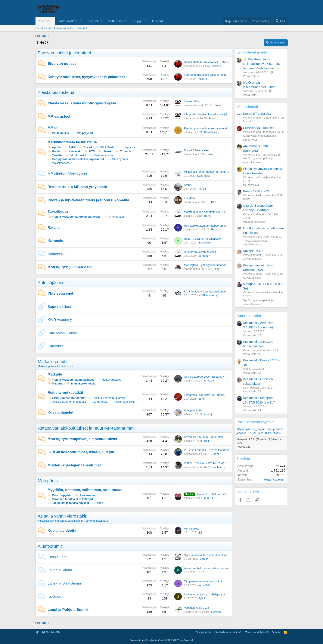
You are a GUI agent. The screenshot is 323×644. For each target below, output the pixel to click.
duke (210, 154)
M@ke (241, 429)
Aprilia (54, 147)
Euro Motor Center (63, 333)
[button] (81, 21)
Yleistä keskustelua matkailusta (71, 380)
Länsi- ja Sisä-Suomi (64, 583)
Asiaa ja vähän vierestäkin (63, 516)
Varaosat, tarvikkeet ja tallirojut (70, 499)
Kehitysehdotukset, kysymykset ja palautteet (86, 77)
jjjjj (200, 532)
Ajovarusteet (86, 495)
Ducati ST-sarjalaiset (197, 150)
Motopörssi (48, 481)
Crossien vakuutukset (258, 128)
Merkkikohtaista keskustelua (72, 142)
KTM (90, 151)
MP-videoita (191, 529)
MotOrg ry (115, 21)
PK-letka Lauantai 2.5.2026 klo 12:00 (207, 450)
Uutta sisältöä (68, 21)
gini (248, 429)
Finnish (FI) (51, 632)
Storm (188, 185)
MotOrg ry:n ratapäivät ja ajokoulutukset (83, 439)
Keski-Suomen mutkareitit (107, 398)
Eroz (214, 229)
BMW (70, 147)
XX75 (202, 572)
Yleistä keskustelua (56, 92)
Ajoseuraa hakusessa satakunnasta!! (207, 568)
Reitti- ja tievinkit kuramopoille (202, 239)
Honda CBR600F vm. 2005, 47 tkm (212, 494)
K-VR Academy (208, 295)
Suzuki (105, 151)
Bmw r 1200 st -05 (256, 191)
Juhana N (205, 256)
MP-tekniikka (58, 133)
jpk (255, 433)
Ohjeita (276, 632)
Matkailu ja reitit (53, 362)
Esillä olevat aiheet (252, 52)
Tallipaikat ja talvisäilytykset (68, 503)
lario (201, 399)
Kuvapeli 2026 (193, 410)
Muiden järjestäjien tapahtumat (74, 465)
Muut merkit (76, 155)
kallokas (216, 612)
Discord (158, 21)
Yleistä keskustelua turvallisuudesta (74, 217)
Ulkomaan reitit (123, 402)
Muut (98, 503)
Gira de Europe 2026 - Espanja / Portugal (209, 377)
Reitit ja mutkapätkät (65, 392)
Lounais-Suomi (60, 570)
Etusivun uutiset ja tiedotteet (65, 53)
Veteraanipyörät (102, 155)
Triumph (123, 151)
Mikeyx (277, 433)
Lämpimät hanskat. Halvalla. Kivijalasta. (209, 114)
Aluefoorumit (50, 546)
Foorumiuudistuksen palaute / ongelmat (208, 75)
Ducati (86, 147)
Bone (218, 105)
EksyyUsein (206, 243)
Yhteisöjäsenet (52, 283)
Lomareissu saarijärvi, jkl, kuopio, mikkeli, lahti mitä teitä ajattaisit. (224, 395)
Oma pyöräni (118, 159)
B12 (214, 202)
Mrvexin (209, 381)
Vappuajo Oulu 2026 (197, 608)
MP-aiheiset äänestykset (67, 174)
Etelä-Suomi (58, 557)
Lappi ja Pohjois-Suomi (68, 610)
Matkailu (55, 374)
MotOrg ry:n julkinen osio (70, 267)
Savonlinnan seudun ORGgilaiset (205, 594)
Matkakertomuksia (81, 384)
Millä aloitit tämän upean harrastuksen (207, 172)
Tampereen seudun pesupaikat (203, 581)
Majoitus (55, 384)
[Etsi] (280, 21)
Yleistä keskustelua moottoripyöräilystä (82, 103)
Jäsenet (92, 21)
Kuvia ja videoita (62, 530)
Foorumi (45, 21)
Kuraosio (56, 241)
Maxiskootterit (58, 163)
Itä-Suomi (55, 596)
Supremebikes (59, 307)
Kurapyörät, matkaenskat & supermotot (76, 159)
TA (250, 433)
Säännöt (82, 28)
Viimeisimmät (247, 107)
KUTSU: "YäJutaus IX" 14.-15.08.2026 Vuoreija (213, 463)
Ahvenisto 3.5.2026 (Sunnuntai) (204, 437)
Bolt (206, 441)
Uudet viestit (43, 28)
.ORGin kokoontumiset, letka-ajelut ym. (81, 452)
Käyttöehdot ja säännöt (228, 632)
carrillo (204, 559)
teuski (202, 189)
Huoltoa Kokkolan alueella (200, 252)
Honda (54, 151)
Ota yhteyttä (203, 632)
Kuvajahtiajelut (61, 412)
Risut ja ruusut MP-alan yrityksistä (77, 187)
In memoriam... (115, 217)
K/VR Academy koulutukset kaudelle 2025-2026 (213, 292)
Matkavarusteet (109, 380)
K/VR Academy (60, 320)
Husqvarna (126, 147)
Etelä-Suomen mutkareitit (67, 398)
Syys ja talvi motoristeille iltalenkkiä (206, 555)
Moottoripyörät (60, 495)
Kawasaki (73, 151)
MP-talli (54, 128)
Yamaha (55, 155)
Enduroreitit (99, 402)
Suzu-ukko (204, 176)
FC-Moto (190, 198)
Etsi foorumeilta (64, 28)
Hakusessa (57, 254)
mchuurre (219, 467)
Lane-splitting (192, 101)
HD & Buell (105, 147)
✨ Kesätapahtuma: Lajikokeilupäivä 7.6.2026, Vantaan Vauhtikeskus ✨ (262, 64)
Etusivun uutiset (62, 64)
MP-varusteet (59, 116)
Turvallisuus (58, 211)
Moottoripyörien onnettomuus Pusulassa (209, 212)
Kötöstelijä (211, 132)
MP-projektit (83, 133)
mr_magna (259, 429)
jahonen (242, 433)
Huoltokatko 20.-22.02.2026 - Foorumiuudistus (213, 62)
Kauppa (137, 21)
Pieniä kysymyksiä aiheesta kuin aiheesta (210, 128)
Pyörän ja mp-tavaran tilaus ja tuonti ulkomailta (88, 200)
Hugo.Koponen (274, 479)
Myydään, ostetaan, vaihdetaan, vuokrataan (85, 490)
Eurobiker (55, 346)
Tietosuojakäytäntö (257, 632)
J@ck (202, 598)
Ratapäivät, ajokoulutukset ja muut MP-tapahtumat (86, 428)
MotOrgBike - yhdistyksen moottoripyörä (209, 265)
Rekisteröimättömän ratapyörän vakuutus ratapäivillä (216, 226)
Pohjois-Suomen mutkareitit (67, 402)
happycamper (275, 429)
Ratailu (54, 228)
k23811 (209, 498)
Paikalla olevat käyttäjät (256, 422)
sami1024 (205, 585)
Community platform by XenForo (162, 640)
